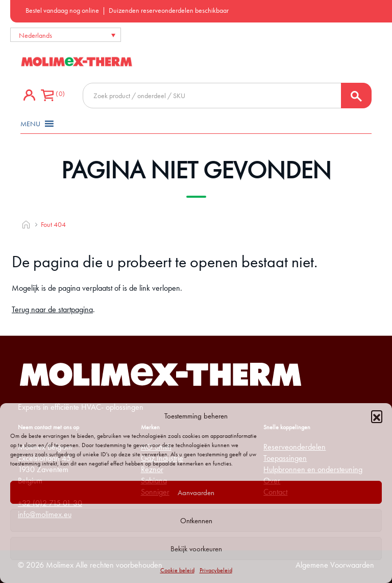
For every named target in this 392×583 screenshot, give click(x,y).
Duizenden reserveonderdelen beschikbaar (169, 10)
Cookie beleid (177, 570)
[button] (377, 416)
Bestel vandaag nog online (62, 10)
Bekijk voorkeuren (196, 549)
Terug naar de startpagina (52, 309)
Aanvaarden (196, 493)
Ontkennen (196, 521)
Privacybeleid (216, 570)
